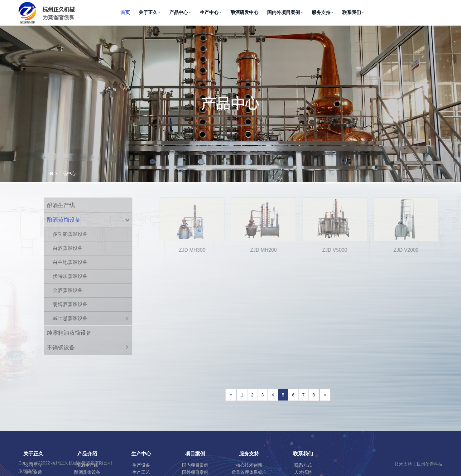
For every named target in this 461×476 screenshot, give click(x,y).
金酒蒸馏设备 (68, 290)
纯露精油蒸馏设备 (69, 333)
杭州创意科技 (430, 464)
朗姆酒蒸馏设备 (70, 304)
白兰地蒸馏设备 (70, 262)
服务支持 (323, 12)
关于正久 (150, 12)
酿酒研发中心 (244, 12)
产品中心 (180, 12)
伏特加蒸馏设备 (70, 276)
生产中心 (211, 12)
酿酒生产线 (61, 205)
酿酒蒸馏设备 (64, 220)
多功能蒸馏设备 (70, 234)
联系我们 (353, 12)
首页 (125, 12)
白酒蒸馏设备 (68, 248)
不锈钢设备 (61, 347)
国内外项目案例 (285, 12)
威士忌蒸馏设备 (70, 318)
